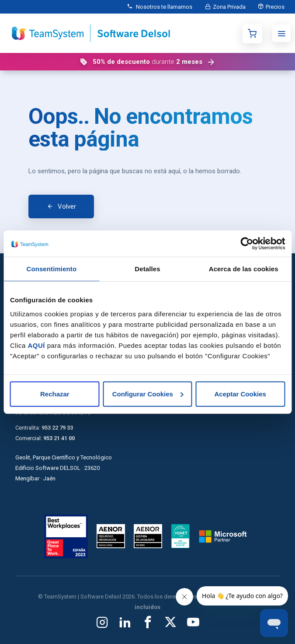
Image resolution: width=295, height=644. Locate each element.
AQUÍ (37, 345)
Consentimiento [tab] (51, 269)
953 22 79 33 (57, 428)
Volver (67, 206)
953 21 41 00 (59, 438)
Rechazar (55, 394)
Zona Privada (228, 7)
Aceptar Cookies (240, 394)
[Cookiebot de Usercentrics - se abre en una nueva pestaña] (247, 244)
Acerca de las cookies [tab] (244, 269)
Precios (275, 7)
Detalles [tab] (147, 269)
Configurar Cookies (148, 394)
